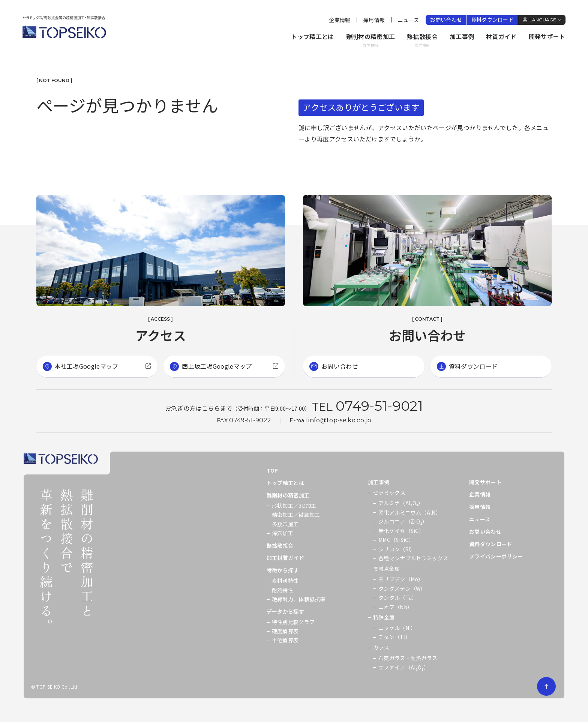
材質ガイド (501, 36)
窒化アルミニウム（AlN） (410, 512)
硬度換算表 (285, 631)
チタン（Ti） (394, 637)
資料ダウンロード (493, 20)
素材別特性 (285, 581)
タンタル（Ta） (398, 597)
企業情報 (340, 20)
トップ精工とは (312, 36)
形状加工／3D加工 (294, 506)
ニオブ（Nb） (395, 607)
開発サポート (547, 36)
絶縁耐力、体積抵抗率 (299, 599)
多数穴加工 (285, 524)
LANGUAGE (543, 20)
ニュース (408, 20)
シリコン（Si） (397, 549)
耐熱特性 (283, 590)
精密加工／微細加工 (296, 515)
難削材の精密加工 (371, 41)
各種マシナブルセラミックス (413, 558)
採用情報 (374, 20)
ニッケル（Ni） (397, 628)
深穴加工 (283, 533)
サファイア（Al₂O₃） (404, 667)
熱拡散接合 (422, 41)
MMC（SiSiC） (396, 540)
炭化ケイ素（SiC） (401, 531)
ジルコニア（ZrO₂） (403, 521)
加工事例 (462, 36)
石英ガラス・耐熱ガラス (408, 658)
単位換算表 (285, 640)
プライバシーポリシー (496, 556)
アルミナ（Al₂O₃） (401, 503)
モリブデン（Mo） (401, 579)
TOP (272, 470)
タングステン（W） (402, 588)
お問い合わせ (446, 20)
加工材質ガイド (285, 558)
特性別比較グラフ (293, 622)
